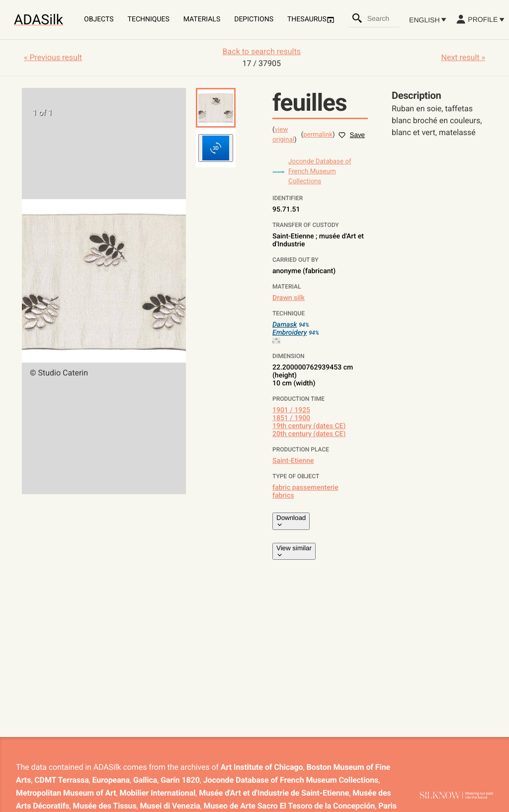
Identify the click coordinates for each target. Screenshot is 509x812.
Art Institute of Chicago (262, 767)
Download (291, 521)
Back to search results (262, 51)
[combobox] (383, 18)
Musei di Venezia (170, 806)
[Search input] (383, 18)
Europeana (111, 780)
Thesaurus (311, 20)
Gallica (145, 780)
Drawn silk (289, 298)
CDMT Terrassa (61, 780)
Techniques (149, 19)
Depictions (254, 19)
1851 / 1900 (291, 418)
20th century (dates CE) (309, 434)
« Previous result (53, 57)
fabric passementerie (305, 488)
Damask (285, 325)
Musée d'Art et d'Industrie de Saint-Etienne (274, 793)
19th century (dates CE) (309, 426)
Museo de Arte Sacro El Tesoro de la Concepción (290, 806)
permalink (318, 135)
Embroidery (290, 333)
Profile (480, 19)
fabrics (283, 496)
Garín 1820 (180, 780)
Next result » (463, 57)
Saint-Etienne (293, 461)
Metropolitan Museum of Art (66, 793)
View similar (294, 551)
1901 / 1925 (291, 410)
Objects (99, 19)
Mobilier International (158, 793)
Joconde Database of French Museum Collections (291, 780)
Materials (202, 19)
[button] (216, 108)
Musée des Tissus (104, 806)
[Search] (357, 18)
